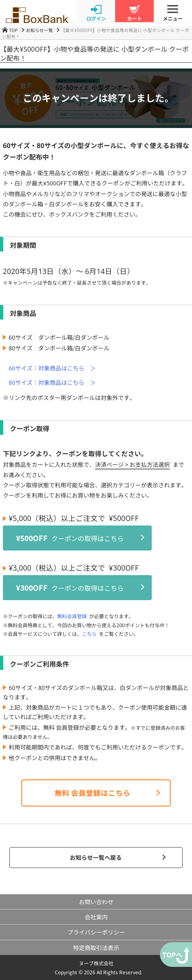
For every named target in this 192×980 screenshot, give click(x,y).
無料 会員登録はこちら (93, 793)
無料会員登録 (72, 616)
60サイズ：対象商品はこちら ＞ (52, 368)
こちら (89, 634)
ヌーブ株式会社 (96, 963)
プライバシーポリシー (96, 932)
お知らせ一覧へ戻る (96, 857)
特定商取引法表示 (96, 948)
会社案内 (96, 917)
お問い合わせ (96, 902)
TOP (10, 30)
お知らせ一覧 (39, 30)
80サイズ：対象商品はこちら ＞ (52, 382)
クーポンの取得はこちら (70, 538)
